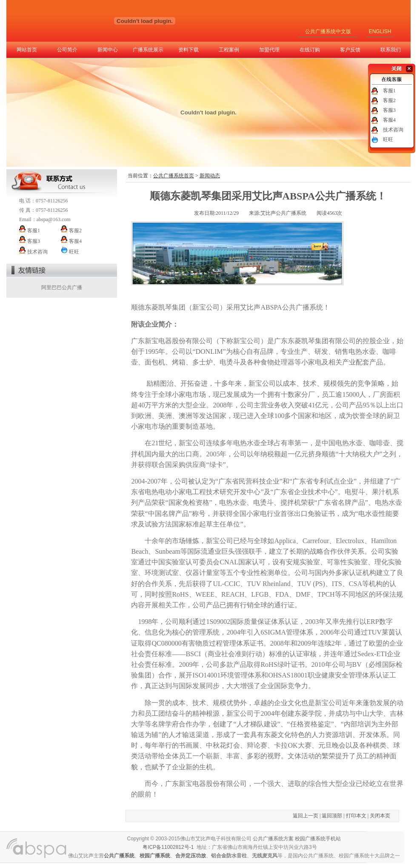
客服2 (389, 100)
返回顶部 (332, 816)
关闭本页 (380, 816)
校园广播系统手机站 (318, 839)
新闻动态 (210, 176)
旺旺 (388, 139)
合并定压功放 (191, 856)
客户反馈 (350, 50)
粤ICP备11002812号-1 (168, 847)
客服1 (389, 91)
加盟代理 (269, 50)
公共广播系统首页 (174, 176)
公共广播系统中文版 (328, 31)
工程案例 (229, 50)
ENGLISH (380, 31)
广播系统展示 (148, 50)
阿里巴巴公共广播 (62, 287)
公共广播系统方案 (273, 839)
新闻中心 (108, 50)
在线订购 (310, 50)
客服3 (389, 110)
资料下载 (189, 50)
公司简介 (67, 50)
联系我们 (391, 50)
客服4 (389, 120)
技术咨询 (393, 130)
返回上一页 (306, 816)
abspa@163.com (54, 219)
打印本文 (356, 816)
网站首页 (27, 50)
